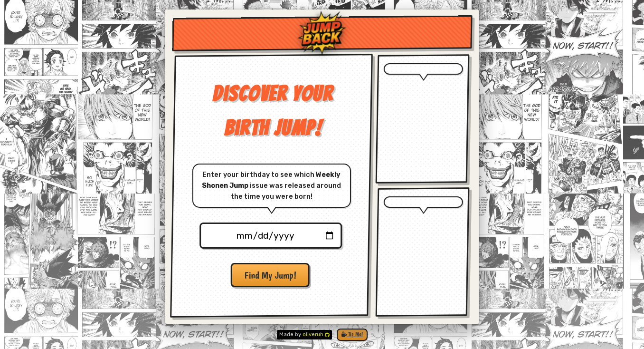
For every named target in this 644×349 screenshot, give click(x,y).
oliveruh (316, 334)
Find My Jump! (270, 275)
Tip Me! (352, 334)
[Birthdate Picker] (270, 236)
